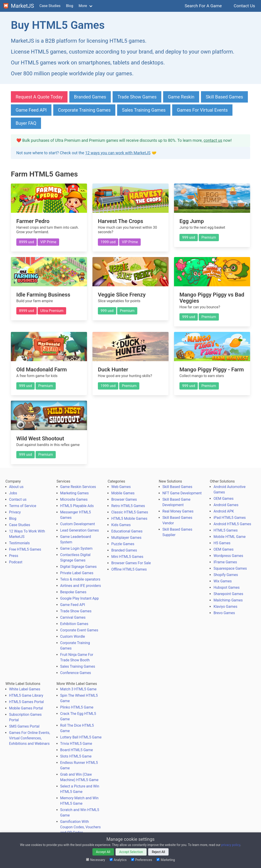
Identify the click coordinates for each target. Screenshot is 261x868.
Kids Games (121, 525)
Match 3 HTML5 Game (78, 689)
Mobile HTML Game (230, 537)
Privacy (15, 512)
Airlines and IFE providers (81, 586)
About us (16, 487)
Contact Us (244, 6)
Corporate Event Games (79, 630)
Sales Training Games (144, 110)
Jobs (13, 493)
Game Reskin (181, 97)
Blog (70, 6)
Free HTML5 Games (25, 549)
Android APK (224, 511)
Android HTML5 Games (232, 524)
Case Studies (50, 6)
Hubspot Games (226, 587)
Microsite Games (74, 499)
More (83, 6)
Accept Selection (131, 852)
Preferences (142, 860)
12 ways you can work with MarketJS (118, 153)
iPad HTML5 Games (230, 518)
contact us (213, 140)
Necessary (96, 860)
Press (14, 556)
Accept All (103, 852)
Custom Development (78, 524)
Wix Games (222, 581)
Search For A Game (203, 6)
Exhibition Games (74, 624)
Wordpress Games (228, 556)
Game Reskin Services (78, 487)
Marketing (166, 860)
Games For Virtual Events (202, 110)
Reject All (158, 852)
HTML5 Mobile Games (129, 519)
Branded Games (90, 97)
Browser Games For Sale (131, 563)
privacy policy (231, 845)
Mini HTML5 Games (127, 557)
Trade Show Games (137, 97)
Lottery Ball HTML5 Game (81, 737)
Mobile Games (123, 493)
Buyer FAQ (26, 123)
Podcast (16, 562)
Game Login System (76, 548)
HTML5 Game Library (26, 695)
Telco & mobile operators (80, 579)
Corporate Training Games (84, 110)
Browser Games (124, 499)
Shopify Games (226, 575)
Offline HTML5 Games (129, 569)
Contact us (18, 499)
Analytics (118, 860)
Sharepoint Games (228, 594)
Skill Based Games (224, 97)
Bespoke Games (73, 592)
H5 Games (222, 543)
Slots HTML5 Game (76, 756)
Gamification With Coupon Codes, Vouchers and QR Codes (81, 827)
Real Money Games (178, 511)
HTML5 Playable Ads (77, 506)
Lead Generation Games (80, 530)
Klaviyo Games (225, 607)
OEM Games (223, 499)
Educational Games (127, 531)
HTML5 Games (226, 530)
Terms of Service (23, 506)
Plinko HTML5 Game (77, 707)
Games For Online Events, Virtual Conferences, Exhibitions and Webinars (30, 738)
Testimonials (19, 543)
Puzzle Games (123, 544)
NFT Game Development (182, 493)
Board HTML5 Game (77, 750)
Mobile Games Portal (26, 708)
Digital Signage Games (79, 567)
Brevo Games (224, 613)
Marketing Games (75, 493)
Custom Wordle (73, 636)
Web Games (121, 487)
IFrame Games (225, 562)
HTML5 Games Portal (26, 702)
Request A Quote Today (39, 97)
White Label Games (25, 689)
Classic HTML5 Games (130, 512)
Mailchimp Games (228, 600)
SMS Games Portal (24, 726)
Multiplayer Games (126, 538)
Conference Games (76, 673)
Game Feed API (31, 110)
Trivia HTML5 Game (76, 744)
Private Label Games (77, 573)
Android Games (226, 505)
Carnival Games (73, 617)
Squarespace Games (230, 568)
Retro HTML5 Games (128, 506)
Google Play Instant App (80, 598)
